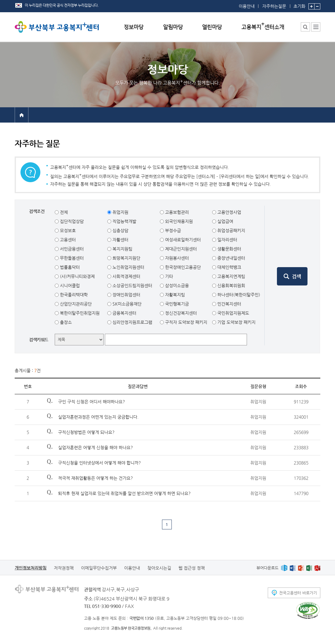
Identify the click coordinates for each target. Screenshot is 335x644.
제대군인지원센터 (180, 249)
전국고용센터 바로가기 (298, 593)
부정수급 (172, 230)
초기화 (299, 4)
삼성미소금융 (176, 285)
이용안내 (247, 6)
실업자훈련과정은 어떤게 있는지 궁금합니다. (98, 417)
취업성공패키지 (231, 230)
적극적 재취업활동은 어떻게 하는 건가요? (96, 478)
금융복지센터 (124, 313)
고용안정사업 (229, 212)
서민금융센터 (71, 249)
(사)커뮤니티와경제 (77, 276)
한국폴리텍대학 (73, 295)
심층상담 (120, 230)
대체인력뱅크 (229, 267)
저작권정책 (64, 568)
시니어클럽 (69, 285)
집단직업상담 (71, 221)
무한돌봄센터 (71, 258)
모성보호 (67, 230)
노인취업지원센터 (128, 267)
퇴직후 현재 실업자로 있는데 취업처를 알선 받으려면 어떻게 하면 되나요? (124, 493)
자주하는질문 (274, 6)
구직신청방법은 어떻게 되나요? (86, 432)
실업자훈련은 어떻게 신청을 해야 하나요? (96, 447)
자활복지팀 (174, 295)
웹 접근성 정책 (192, 568)
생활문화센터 (229, 249)
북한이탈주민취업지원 (79, 313)
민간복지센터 (229, 304)
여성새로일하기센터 (182, 240)
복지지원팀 (122, 249)
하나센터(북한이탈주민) (238, 295)
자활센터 (120, 240)
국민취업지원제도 (233, 313)
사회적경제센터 (126, 276)
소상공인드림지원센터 (132, 285)
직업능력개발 (124, 221)
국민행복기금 (176, 304)
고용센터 (67, 240)
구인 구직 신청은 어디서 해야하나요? (92, 402)
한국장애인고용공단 (182, 267)
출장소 (65, 322)
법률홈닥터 (69, 267)
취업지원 (120, 212)
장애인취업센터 (126, 295)
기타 (168, 276)
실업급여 (225, 221)
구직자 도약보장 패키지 (186, 322)
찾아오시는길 (159, 568)
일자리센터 (227, 240)
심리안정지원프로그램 (132, 322)
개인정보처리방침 (31, 568)
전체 (63, 212)
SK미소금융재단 (126, 304)
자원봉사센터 (176, 258)
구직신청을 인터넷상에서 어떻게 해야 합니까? (99, 463)
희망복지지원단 (126, 258)
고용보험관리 (176, 212)
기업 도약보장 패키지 (236, 322)
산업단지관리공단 (75, 304)
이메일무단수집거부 (99, 568)
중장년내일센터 (231, 258)
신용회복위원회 (231, 285)
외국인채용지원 (178, 221)
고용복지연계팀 (231, 276)
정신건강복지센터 (180, 313)
